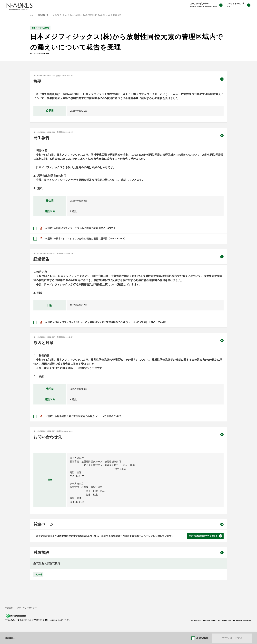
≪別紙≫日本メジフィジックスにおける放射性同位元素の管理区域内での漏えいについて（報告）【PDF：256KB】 (106, 322)
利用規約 (9, 608)
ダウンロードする (232, 638)
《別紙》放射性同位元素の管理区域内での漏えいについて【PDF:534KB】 (84, 416)
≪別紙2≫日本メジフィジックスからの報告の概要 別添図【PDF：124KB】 (86, 239)
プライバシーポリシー (27, 608)
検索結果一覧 (43, 15)
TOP (32, 15)
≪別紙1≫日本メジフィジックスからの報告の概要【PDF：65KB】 (81, 228)
